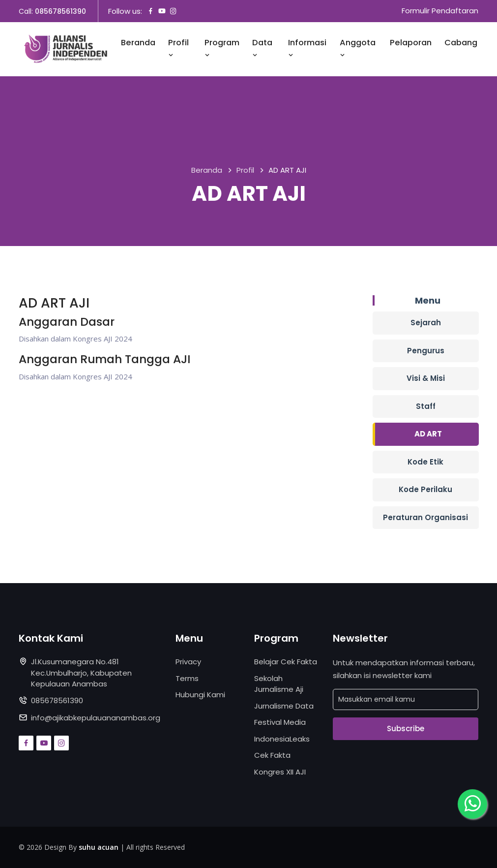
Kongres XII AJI (280, 772)
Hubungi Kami (200, 695)
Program (222, 48)
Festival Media (280, 722)
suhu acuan (99, 847)
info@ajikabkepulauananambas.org (96, 718)
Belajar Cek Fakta (286, 662)
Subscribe (406, 728)
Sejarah (426, 323)
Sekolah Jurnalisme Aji (279, 684)
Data (262, 48)
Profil (178, 48)
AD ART (428, 434)
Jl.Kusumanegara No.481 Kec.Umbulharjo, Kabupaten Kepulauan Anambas (82, 673)
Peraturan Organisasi (425, 517)
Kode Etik (425, 462)
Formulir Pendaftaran (440, 11)
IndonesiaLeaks (282, 739)
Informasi (307, 48)
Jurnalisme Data (284, 706)
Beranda (138, 43)
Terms (187, 678)
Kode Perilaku (425, 489)
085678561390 (60, 11)
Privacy (188, 662)
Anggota (358, 48)
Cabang (461, 43)
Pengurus (426, 351)
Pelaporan (411, 43)
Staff (426, 406)
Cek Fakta (272, 755)
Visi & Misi (426, 378)
